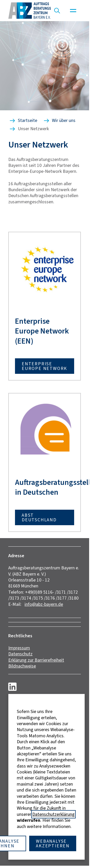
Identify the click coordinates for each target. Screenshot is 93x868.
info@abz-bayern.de (44, 604)
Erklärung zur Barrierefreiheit (36, 660)
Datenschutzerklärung (53, 814)
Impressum (19, 648)
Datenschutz (20, 654)
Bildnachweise (22, 666)
